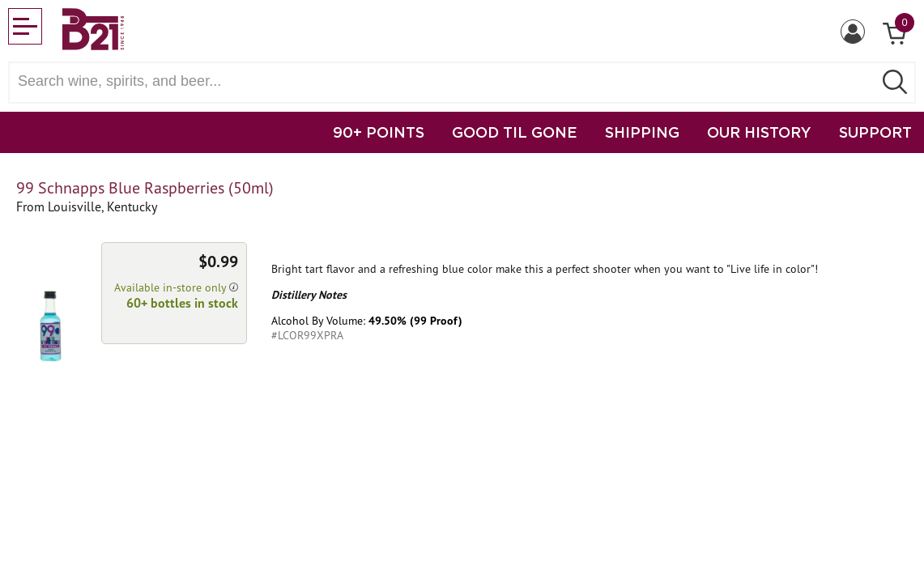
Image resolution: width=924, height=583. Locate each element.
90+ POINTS (379, 132)
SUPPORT (875, 132)
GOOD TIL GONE (515, 132)
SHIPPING (642, 132)
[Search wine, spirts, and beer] (446, 81)
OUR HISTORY (759, 132)
